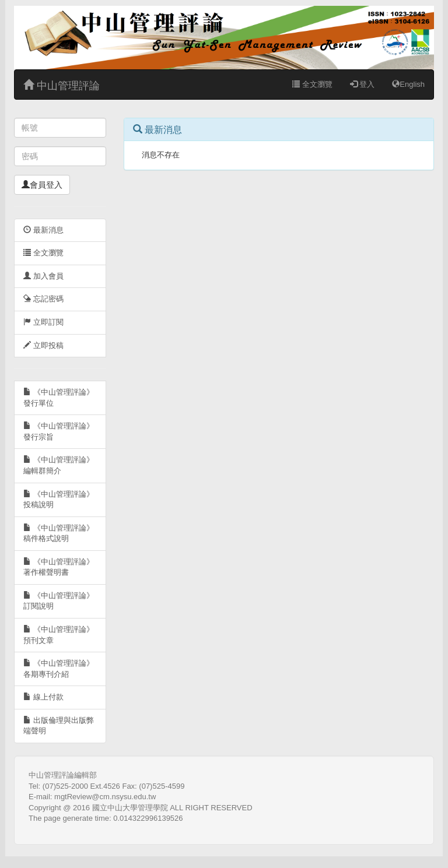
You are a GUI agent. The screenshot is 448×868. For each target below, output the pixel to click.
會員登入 (42, 185)
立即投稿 (43, 345)
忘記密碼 (43, 299)
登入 (363, 84)
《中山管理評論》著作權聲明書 (59, 567)
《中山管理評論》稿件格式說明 (59, 533)
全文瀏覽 (312, 84)
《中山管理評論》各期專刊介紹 (59, 669)
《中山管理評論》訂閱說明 (59, 601)
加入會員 (43, 276)
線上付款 (43, 697)
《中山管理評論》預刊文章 (59, 635)
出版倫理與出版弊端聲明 (59, 726)
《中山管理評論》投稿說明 (59, 500)
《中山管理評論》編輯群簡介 (59, 465)
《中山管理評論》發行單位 (59, 398)
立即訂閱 (43, 322)
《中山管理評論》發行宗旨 (59, 431)
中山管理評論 (62, 85)
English (408, 84)
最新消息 (43, 230)
